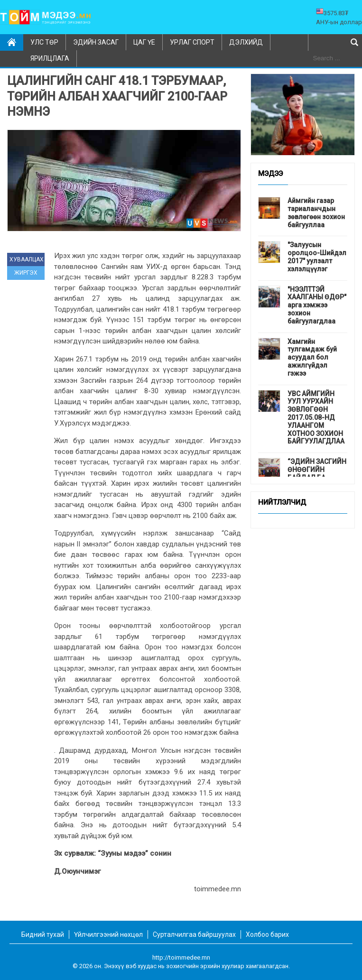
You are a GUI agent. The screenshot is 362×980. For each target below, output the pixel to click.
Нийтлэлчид (282, 503)
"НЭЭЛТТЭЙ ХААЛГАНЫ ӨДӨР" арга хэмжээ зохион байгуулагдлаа (317, 305)
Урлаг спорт (192, 42)
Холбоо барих (267, 934)
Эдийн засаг (96, 42)
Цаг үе (144, 42)
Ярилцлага (50, 58)
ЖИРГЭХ (26, 273)
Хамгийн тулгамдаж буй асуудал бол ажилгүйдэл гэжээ (312, 357)
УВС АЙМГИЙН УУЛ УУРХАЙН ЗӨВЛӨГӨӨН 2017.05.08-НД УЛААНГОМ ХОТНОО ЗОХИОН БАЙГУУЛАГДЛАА (316, 418)
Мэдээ (270, 174)
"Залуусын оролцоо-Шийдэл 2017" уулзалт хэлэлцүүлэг (317, 257)
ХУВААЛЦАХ (27, 259)
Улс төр (44, 42)
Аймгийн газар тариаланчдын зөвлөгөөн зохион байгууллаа (316, 213)
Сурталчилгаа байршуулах (194, 934)
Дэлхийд (246, 42)
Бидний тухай (43, 934)
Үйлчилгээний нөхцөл (108, 934)
